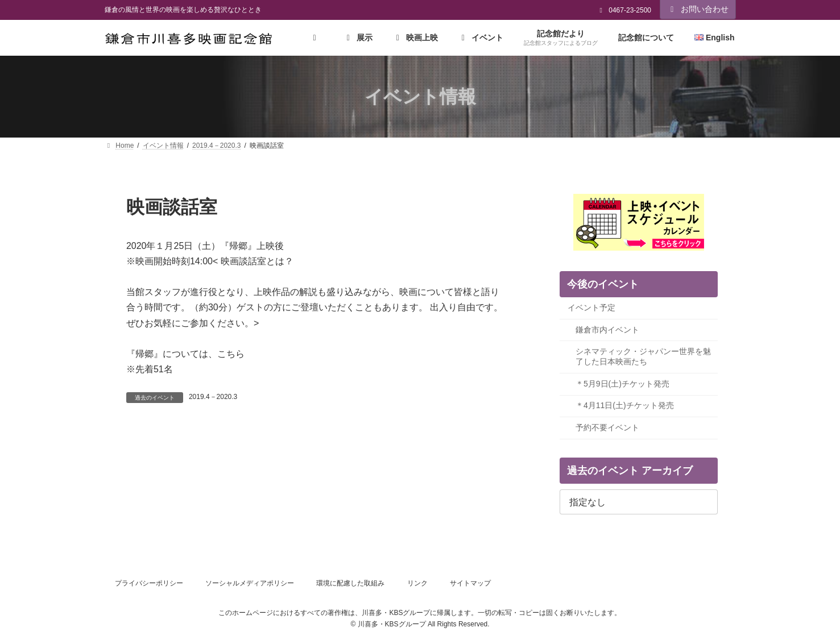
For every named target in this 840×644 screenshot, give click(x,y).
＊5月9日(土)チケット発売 (622, 384)
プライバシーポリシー (149, 583)
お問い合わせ (698, 9)
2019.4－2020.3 (213, 397)
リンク (417, 583)
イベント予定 (591, 308)
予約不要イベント (607, 427)
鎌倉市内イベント (607, 330)
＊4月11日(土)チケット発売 (625, 406)
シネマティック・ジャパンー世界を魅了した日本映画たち (643, 357)
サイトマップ (470, 583)
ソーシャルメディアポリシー (250, 583)
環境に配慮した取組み (350, 583)
